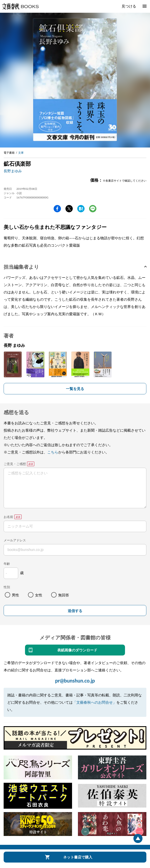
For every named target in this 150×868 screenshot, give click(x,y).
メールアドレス (15, 540)
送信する (75, 611)
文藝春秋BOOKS (20, 6)
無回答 (64, 595)
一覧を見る (75, 389)
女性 (39, 595)
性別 (7, 587)
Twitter (69, 209)
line (93, 209)
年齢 (7, 564)
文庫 (21, 153)
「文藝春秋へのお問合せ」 (95, 702)
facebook (57, 209)
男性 (15, 595)
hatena (81, 209)
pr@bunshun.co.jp (75, 681)
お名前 (8, 517)
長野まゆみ (13, 171)
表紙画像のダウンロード (77, 650)
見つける (129, 6)
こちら (53, 452)
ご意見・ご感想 (15, 464)
